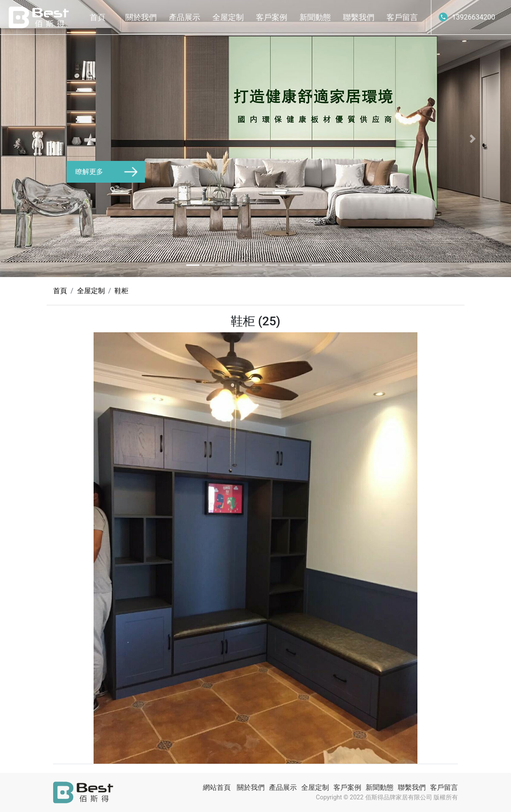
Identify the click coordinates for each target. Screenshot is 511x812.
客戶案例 (272, 17)
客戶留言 (402, 17)
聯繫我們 (359, 17)
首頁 (97, 17)
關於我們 (141, 17)
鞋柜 (121, 291)
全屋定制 (228, 17)
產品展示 (185, 17)
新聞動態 (315, 17)
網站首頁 (217, 787)
